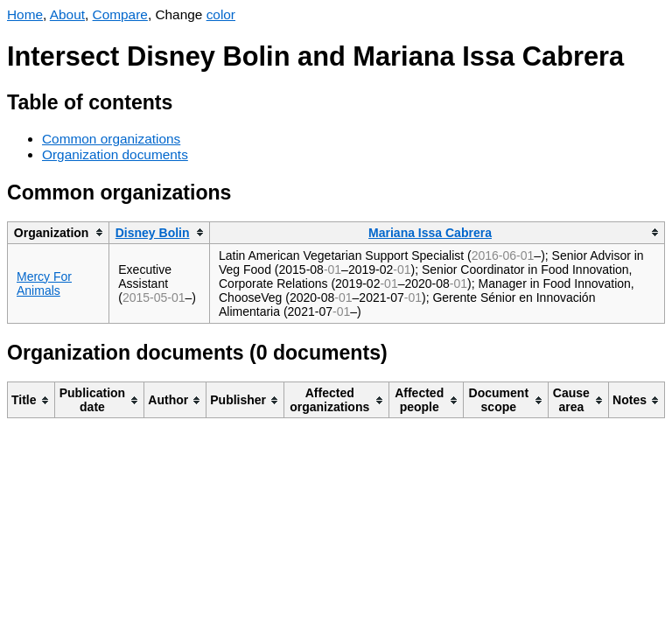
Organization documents (115, 154)
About (67, 14)
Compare (120, 14)
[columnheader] (59, 232)
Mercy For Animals (44, 283)
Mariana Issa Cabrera (430, 233)
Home (25, 14)
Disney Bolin (153, 233)
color (221, 14)
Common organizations (111, 139)
